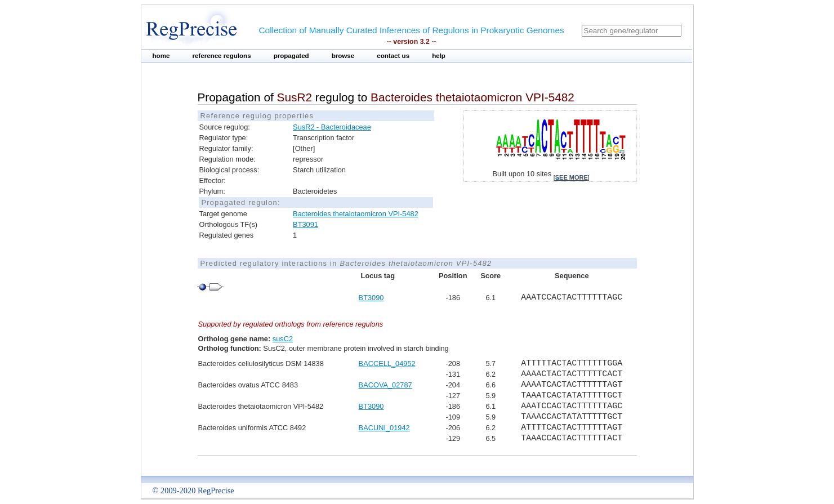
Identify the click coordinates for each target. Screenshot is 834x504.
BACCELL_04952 (387, 363)
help (439, 56)
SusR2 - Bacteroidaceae (332, 127)
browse (343, 56)
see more (572, 177)
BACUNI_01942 (384, 428)
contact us (393, 56)
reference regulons (221, 56)
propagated (291, 56)
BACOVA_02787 (385, 385)
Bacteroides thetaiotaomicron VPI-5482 (356, 214)
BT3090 (371, 298)
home (161, 56)
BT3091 (305, 224)
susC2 (283, 339)
